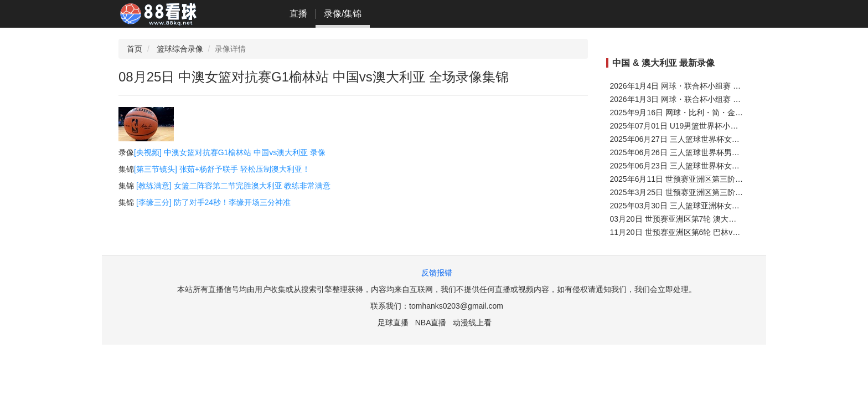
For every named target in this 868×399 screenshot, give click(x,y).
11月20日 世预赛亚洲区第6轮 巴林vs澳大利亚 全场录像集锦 (713, 232)
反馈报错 (437, 273)
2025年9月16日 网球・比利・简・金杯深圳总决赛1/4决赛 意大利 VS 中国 (737, 112)
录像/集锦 (343, 14)
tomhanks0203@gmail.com (456, 306)
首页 (135, 49)
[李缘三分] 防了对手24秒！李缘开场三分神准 (213, 202)
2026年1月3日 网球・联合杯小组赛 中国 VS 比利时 (698, 99)
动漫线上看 (472, 323)
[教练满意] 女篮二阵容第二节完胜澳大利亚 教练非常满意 (234, 186)
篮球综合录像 (180, 49)
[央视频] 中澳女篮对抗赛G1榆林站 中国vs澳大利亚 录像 (230, 152)
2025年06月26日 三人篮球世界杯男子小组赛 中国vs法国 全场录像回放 (731, 152)
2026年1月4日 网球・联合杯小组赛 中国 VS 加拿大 (698, 86)
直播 (298, 14)
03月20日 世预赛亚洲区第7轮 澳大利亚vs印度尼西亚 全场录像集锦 (725, 219)
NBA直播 (431, 323)
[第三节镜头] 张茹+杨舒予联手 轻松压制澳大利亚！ (222, 169)
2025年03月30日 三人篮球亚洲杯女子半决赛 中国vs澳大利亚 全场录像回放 (739, 206)
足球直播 (393, 323)
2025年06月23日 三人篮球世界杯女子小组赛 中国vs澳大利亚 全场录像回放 (739, 166)
